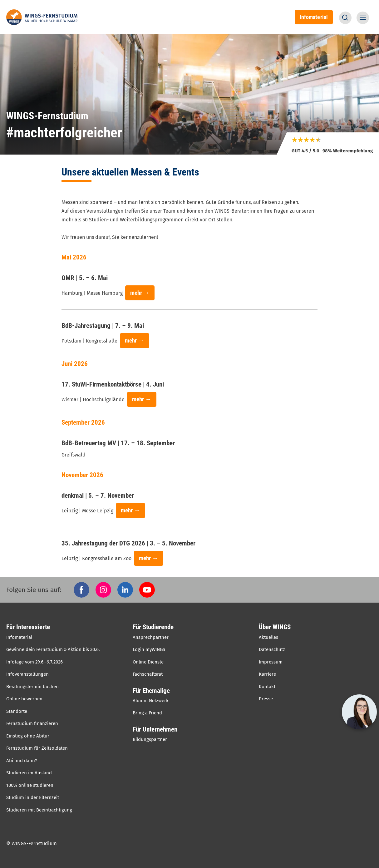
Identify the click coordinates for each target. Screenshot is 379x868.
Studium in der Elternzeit (33, 797)
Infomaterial (314, 17)
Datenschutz (272, 649)
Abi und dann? (22, 761)
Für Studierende (153, 627)
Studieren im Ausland (29, 773)
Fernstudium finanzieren (32, 723)
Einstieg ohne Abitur (28, 736)
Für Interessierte (28, 627)
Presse (266, 699)
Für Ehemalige (151, 691)
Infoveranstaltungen (27, 674)
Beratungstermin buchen (32, 687)
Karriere (267, 674)
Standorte (17, 711)
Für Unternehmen (155, 729)
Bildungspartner (150, 739)
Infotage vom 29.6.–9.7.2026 (34, 662)
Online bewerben (24, 699)
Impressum (271, 662)
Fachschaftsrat (148, 674)
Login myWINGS (149, 649)
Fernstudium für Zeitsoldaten (37, 748)
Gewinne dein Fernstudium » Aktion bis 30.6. (53, 649)
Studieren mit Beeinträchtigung (39, 810)
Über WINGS (275, 627)
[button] (345, 18)
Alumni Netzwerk (151, 701)
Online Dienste (148, 662)
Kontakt (267, 687)
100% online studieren (30, 785)
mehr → (140, 293)
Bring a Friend (147, 713)
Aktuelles (268, 637)
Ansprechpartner (151, 637)
